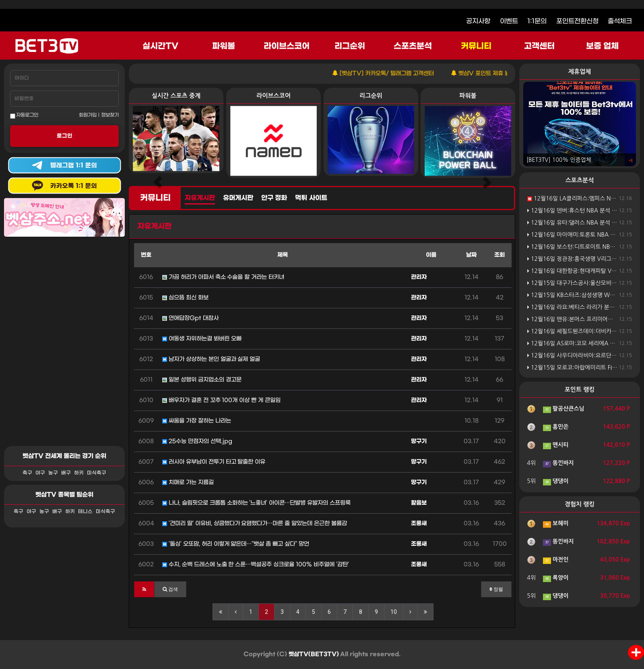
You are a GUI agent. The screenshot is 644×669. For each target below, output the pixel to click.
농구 (53, 473)
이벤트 (509, 21)
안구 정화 (274, 198)
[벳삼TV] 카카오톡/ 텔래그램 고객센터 (396, 73)
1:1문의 (537, 21)
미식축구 (97, 473)
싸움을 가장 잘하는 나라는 (197, 421)
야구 (40, 473)
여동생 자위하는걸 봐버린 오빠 (202, 339)
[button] (144, 589)
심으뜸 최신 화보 (185, 298)
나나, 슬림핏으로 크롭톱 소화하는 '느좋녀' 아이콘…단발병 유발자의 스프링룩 (256, 503)
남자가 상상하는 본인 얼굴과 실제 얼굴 (211, 359)
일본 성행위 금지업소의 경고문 (202, 380)
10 (394, 612)
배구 (66, 473)
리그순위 (350, 46)
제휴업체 (580, 71)
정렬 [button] (496, 589)
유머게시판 (238, 198)
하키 (79, 473)
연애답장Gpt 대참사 (190, 318)
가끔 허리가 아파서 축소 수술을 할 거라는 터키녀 (223, 277)
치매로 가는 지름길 (188, 482)
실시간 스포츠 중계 (176, 96)
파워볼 (224, 46)
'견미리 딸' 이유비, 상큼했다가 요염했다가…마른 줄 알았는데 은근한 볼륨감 (255, 523)
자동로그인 (24, 116)
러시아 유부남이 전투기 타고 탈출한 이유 (214, 462)
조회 (500, 255)
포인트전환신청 (577, 21)
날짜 (471, 255)
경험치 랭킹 (580, 504)
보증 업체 (603, 46)
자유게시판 (200, 198)
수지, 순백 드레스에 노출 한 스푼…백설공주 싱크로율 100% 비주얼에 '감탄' (256, 565)
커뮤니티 (476, 46)
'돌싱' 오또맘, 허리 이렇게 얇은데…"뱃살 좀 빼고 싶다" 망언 (236, 544)
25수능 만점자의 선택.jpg (197, 441)
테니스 (85, 512)
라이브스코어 (287, 46)
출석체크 (620, 21)
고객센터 (539, 46)
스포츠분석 (413, 46)
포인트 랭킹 (580, 389)
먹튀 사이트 (311, 198)
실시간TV (160, 46)
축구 (27, 473)
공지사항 (478, 21)
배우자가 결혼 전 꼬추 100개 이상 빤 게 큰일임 (221, 400)
